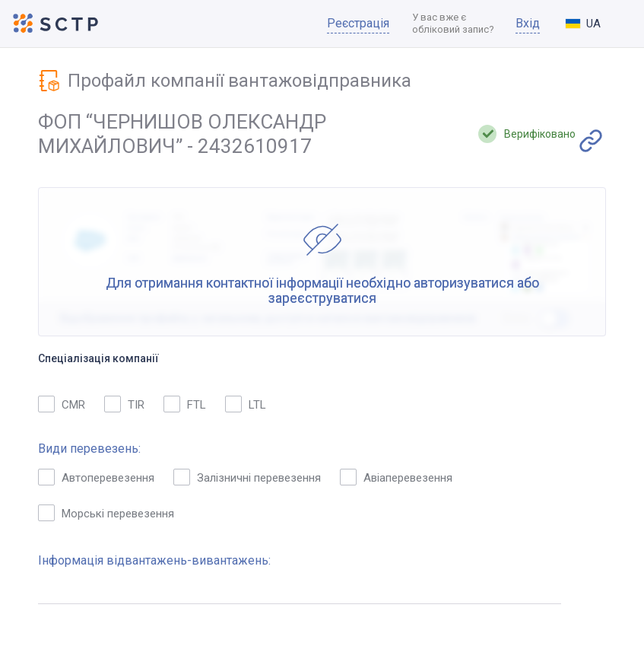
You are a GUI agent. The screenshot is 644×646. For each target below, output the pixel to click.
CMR (62, 404)
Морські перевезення (106, 513)
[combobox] (595, 24)
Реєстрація (358, 23)
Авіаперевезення (396, 477)
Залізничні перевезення (247, 477)
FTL (185, 404)
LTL (246, 404)
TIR (124, 404)
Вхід (528, 23)
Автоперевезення (96, 477)
